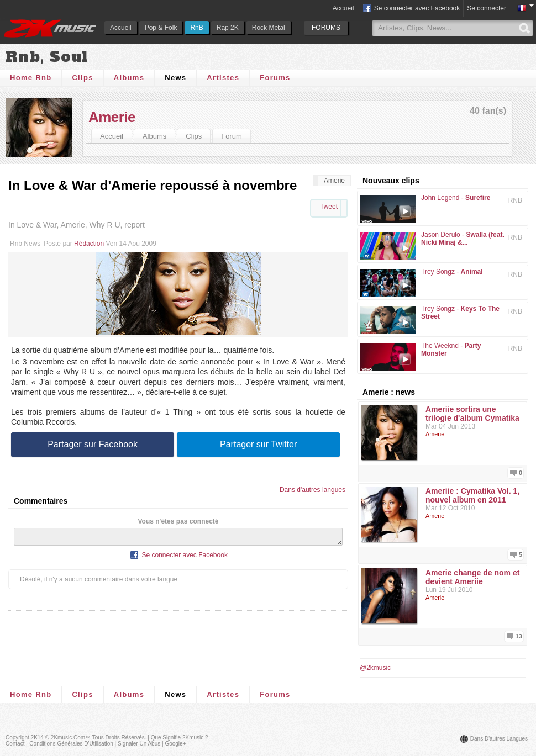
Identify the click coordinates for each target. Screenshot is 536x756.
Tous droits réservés (119, 738)
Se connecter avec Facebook (411, 9)
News (175, 78)
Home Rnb (31, 78)
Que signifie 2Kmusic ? (180, 738)
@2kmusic (375, 668)
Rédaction (89, 244)
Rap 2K (228, 28)
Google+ (175, 744)
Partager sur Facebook (93, 444)
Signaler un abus (139, 744)
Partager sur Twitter (258, 444)
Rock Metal (269, 28)
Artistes (223, 78)
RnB (196, 28)
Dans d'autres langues (312, 490)
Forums (275, 78)
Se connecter (487, 8)
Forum (232, 136)
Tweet (329, 207)
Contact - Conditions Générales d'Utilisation (59, 744)
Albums (129, 78)
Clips (82, 78)
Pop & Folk (161, 28)
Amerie (112, 117)
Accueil (121, 28)
